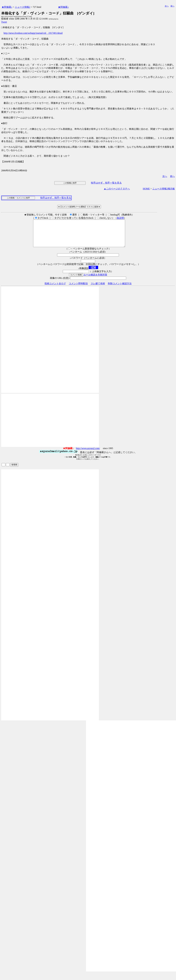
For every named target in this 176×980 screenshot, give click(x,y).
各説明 (120, 218)
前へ (172, 6)
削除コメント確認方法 (120, 289)
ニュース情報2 (22, 7)
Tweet (4, 22)
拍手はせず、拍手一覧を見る (106, 183)
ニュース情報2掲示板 (164, 189)
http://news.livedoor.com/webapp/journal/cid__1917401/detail (33, 33)
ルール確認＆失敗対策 (95, 280)
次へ (167, 6)
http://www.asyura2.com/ (88, 454)
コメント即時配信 (78, 289)
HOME (146, 189)
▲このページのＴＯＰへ (117, 189)
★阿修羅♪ (7, 7)
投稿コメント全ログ (55, 289)
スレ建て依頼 (98, 289)
